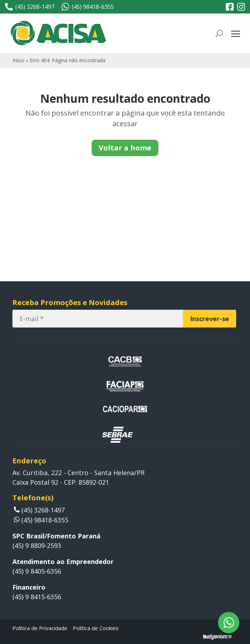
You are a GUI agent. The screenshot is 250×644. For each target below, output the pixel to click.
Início (18, 60)
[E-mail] (98, 319)
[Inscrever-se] (210, 319)
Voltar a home (125, 148)
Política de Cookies (96, 628)
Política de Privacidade (40, 628)
